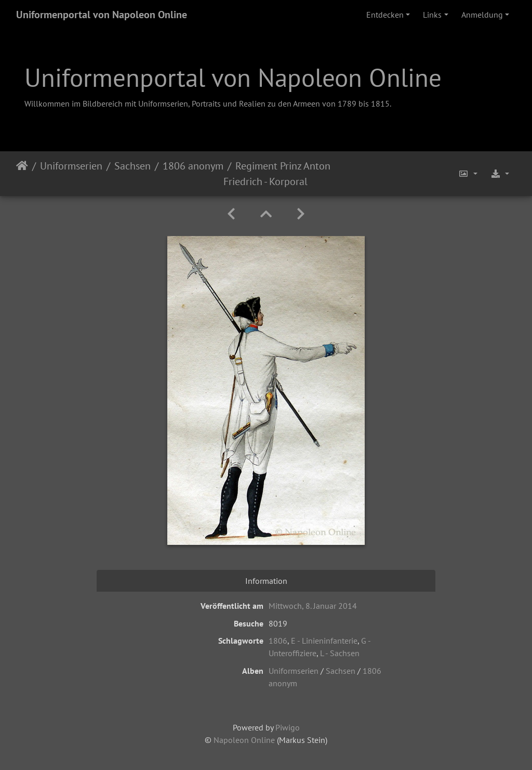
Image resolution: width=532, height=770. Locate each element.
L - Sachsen (340, 653)
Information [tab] (266, 581)
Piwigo (288, 727)
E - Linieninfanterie (324, 641)
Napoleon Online (244, 740)
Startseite (22, 174)
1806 (278, 641)
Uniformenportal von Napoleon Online (102, 15)
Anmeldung (482, 15)
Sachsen (132, 166)
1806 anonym (193, 166)
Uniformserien (71, 166)
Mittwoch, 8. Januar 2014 (313, 606)
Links (432, 15)
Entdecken (385, 15)
